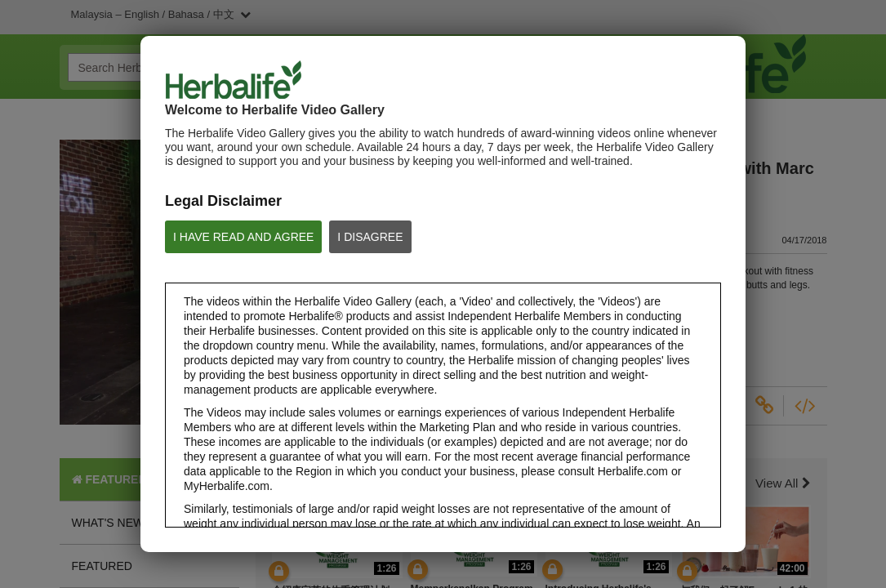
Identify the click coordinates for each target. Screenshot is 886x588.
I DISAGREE (370, 237)
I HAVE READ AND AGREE (243, 237)
